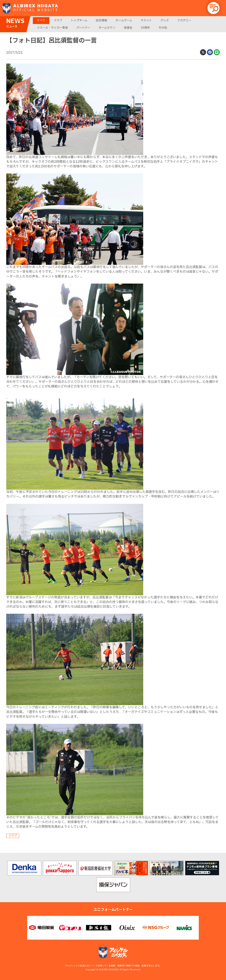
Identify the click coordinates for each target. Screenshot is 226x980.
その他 (163, 28)
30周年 (145, 28)
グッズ (165, 20)
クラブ (58, 20)
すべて (41, 20)
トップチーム (79, 20)
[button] (214, 8)
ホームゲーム (124, 20)
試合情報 (102, 20)
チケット (146, 20)
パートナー (83, 28)
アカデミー (184, 20)
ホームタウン (107, 28)
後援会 (128, 28)
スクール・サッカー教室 (52, 28)
